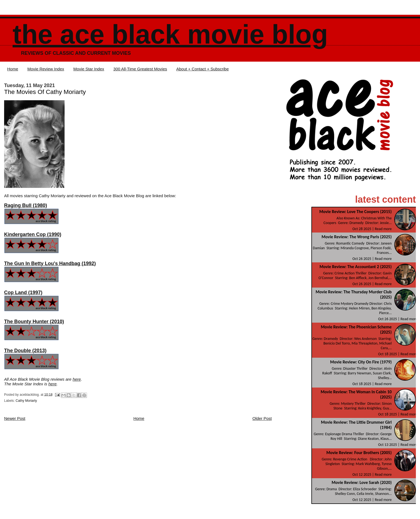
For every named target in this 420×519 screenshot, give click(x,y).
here (77, 379)
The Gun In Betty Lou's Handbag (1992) (50, 263)
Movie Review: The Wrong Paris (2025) (357, 237)
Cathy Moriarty (26, 401)
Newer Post (15, 418)
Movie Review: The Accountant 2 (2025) (356, 267)
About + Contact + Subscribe (202, 69)
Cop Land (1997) (23, 293)
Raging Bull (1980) (26, 205)
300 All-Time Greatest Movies (140, 69)
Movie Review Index (46, 69)
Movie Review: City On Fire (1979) (361, 362)
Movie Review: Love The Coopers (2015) (355, 212)
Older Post (262, 418)
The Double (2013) (25, 351)
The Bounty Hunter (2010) (34, 322)
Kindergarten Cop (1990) (33, 234)
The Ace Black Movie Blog (170, 34)
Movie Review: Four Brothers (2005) (359, 453)
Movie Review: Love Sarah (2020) (362, 482)
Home (13, 69)
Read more (383, 229)
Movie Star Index (89, 69)
